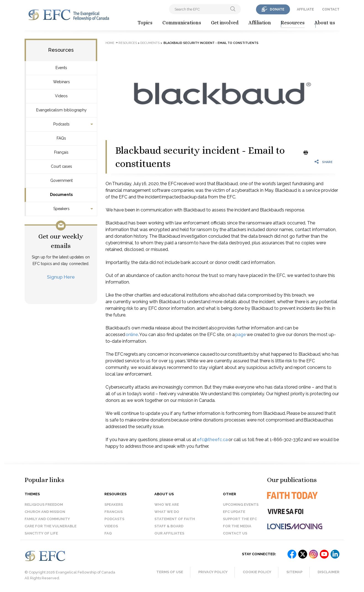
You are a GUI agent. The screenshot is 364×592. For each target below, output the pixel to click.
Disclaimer (329, 572)
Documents (61, 195)
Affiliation (260, 23)
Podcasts (61, 124)
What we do (167, 512)
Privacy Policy (213, 572)
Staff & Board (169, 526)
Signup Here (61, 277)
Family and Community (47, 519)
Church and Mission (45, 512)
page (241, 335)
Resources (293, 23)
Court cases (61, 166)
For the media (237, 526)
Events (61, 68)
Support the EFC (240, 519)
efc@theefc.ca (212, 440)
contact (331, 9)
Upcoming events (241, 505)
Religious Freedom (44, 505)
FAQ (108, 533)
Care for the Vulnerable (51, 526)
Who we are (167, 505)
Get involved (225, 23)
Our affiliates (169, 533)
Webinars (61, 82)
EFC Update (234, 512)
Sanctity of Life (41, 533)
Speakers (61, 209)
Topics (145, 23)
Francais (114, 512)
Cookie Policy (257, 572)
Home (110, 43)
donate (277, 9)
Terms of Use (170, 572)
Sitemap (294, 572)
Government (61, 180)
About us (325, 23)
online (132, 335)
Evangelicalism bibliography (61, 110)
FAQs (61, 138)
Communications (182, 23)
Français (61, 152)
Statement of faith (175, 519)
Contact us (235, 533)
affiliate (305, 9)
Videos (61, 96)
